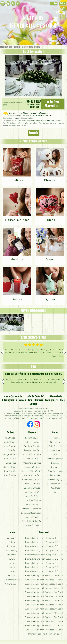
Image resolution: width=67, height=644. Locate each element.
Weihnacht (12, 538)
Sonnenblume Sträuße (32, 480)
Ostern (12, 542)
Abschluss (55, 488)
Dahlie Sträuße (32, 505)
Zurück (33, 133)
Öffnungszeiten (10, 400)
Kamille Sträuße (32, 525)
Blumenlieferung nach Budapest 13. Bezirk (44, 588)
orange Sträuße (10, 455)
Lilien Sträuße (32, 459)
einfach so (55, 484)
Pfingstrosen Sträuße (32, 509)
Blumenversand (6, 47)
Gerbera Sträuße (32, 475)
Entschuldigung (55, 480)
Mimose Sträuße (32, 517)
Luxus (55, 492)
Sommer (12, 563)
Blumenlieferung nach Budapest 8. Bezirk (44, 567)
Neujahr (12, 576)
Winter (12, 571)
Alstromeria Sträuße (32, 463)
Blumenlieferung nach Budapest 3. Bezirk (44, 546)
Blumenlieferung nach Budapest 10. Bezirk (44, 576)
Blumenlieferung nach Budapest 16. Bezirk (44, 601)
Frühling (12, 559)
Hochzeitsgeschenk (55, 459)
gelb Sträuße (10, 459)
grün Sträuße (10, 463)
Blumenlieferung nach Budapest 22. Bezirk (44, 626)
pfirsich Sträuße (10, 467)
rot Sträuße (10, 438)
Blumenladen (56, 397)
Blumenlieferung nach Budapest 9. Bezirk (44, 571)
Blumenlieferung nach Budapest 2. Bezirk (44, 542)
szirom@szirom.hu (13, 397)
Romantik (55, 438)
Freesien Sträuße (32, 450)
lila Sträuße (10, 450)
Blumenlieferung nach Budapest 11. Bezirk (44, 580)
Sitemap (34, 404)
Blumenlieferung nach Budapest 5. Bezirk (44, 555)
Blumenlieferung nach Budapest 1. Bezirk (44, 538)
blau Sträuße (10, 475)
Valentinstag (12, 551)
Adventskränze (12, 584)
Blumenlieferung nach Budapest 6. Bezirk (44, 559)
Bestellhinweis (35, 400)
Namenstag (55, 450)
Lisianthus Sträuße (32, 488)
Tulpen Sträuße (32, 442)
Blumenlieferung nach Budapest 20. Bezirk (44, 617)
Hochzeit (17, 47)
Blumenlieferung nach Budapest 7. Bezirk (44, 563)
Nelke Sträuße (32, 496)
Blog (62, 400)
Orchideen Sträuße (32, 467)
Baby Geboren (55, 446)
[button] (64, 352)
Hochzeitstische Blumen (31, 47)
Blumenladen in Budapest (44, 121)
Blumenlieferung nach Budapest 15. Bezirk (44, 596)
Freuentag (12, 555)
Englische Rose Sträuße (32, 513)
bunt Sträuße (10, 471)
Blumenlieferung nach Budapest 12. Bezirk (44, 584)
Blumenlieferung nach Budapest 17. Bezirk (44, 605)
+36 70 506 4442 (36, 397)
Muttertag (12, 546)
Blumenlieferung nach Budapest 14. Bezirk (44, 592)
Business (55, 463)
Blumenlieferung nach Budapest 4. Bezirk (44, 551)
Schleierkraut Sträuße (32, 521)
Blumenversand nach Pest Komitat (44, 634)
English (54, 3)
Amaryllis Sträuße (32, 484)
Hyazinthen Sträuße (32, 455)
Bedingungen (51, 400)
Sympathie (55, 467)
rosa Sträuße (10, 446)
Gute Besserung (55, 471)
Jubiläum (55, 455)
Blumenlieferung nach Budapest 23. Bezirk (44, 630)
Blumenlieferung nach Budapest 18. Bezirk (44, 609)
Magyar (63, 3)
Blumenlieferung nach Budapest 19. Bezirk (44, 613)
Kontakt (23, 400)
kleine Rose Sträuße (32, 500)
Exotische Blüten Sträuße (32, 471)
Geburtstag (55, 442)
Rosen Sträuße (32, 438)
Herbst (12, 567)
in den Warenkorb (53, 104)
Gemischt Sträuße (32, 446)
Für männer (55, 475)
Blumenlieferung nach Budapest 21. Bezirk (44, 621)
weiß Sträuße (10, 442)
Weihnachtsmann (12, 580)
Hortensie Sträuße (32, 492)
